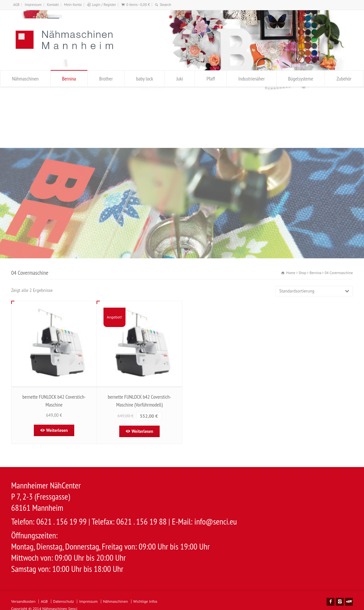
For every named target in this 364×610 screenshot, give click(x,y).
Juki (180, 79)
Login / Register (104, 5)
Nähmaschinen (25, 79)
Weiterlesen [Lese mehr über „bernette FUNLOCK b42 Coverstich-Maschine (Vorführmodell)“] (143, 431)
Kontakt (53, 5)
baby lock (145, 79)
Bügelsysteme (301, 79)
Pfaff (211, 79)
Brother (106, 79)
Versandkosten (23, 601)
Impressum (33, 5)
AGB (16, 5)
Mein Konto (73, 5)
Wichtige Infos (145, 601)
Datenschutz (64, 601)
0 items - (138, 5)
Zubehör (344, 79)
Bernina (69, 79)
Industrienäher (251, 79)
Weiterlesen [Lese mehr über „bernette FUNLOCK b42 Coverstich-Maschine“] (57, 430)
